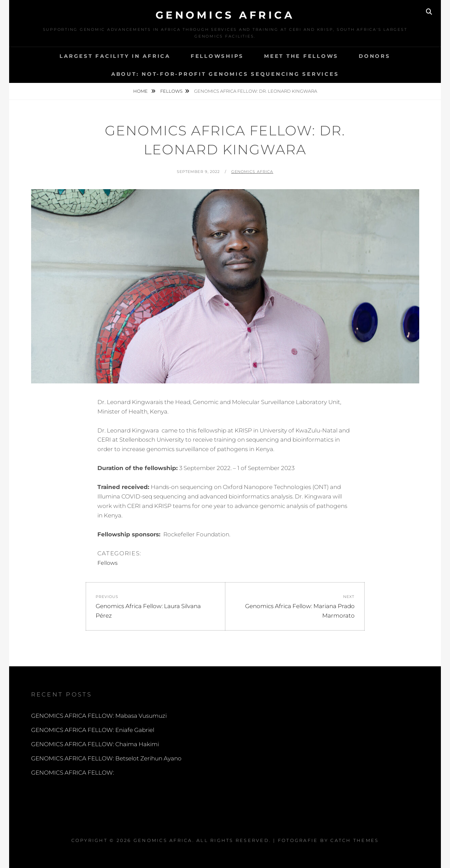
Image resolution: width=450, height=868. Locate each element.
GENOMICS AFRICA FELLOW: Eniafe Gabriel (93, 730)
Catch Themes (354, 840)
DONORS (375, 56)
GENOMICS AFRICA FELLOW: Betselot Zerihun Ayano (106, 758)
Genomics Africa (225, 15)
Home (141, 91)
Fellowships (217, 56)
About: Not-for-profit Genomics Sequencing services (225, 74)
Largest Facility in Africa (115, 56)
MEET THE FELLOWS (301, 56)
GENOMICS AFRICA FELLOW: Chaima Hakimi (95, 744)
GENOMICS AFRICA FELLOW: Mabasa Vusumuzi (99, 716)
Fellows (171, 91)
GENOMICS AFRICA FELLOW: (73, 773)
